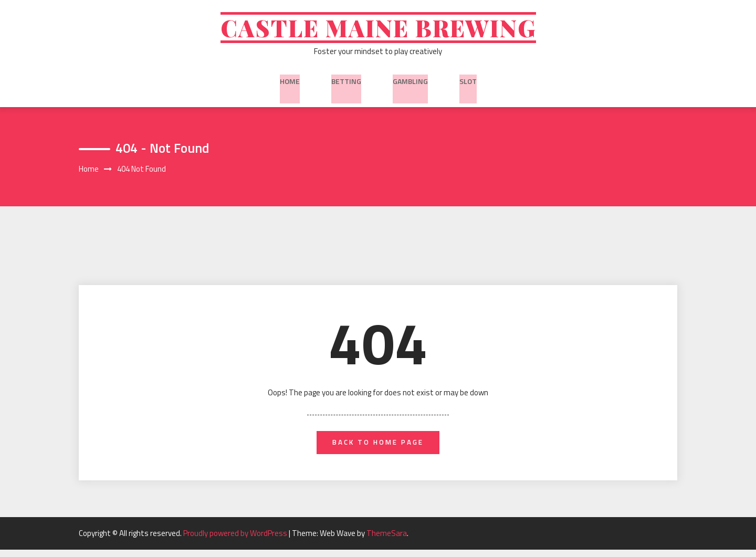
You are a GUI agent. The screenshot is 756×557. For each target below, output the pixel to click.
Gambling (410, 83)
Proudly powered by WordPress (236, 540)
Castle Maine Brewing (378, 30)
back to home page (378, 449)
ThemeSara (387, 540)
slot (468, 83)
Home (290, 83)
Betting (346, 83)
